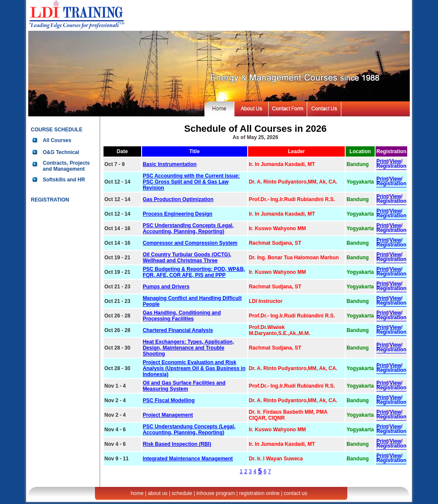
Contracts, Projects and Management (66, 166)
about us (158, 493)
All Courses (57, 140)
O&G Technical (61, 152)
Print (382, 161)
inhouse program (216, 493)
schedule (182, 493)
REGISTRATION (50, 200)
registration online (259, 493)
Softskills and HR (64, 180)
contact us (296, 493)
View (395, 161)
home (137, 493)
